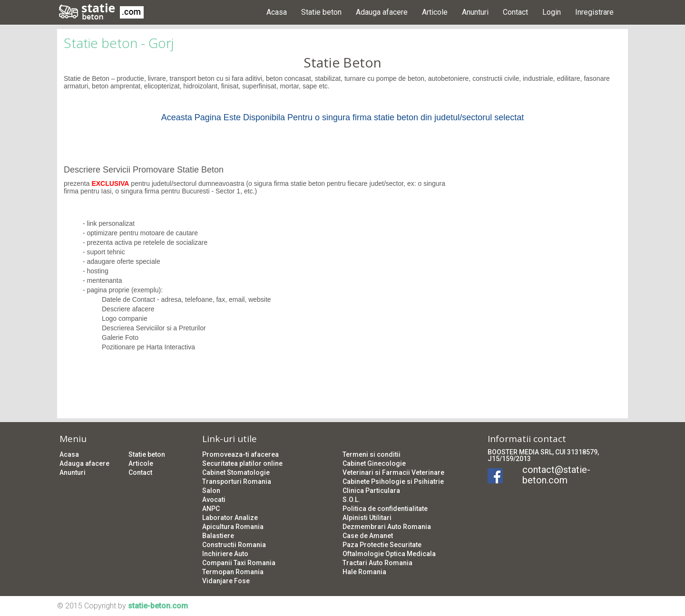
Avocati (214, 500)
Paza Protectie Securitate (382, 545)
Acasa (277, 12)
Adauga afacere (382, 12)
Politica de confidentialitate (385, 509)
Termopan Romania (233, 572)
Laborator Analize (230, 518)
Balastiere (218, 536)
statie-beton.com (158, 606)
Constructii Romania (234, 545)
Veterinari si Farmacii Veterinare (393, 472)
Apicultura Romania (233, 527)
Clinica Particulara (371, 491)
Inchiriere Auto (225, 554)
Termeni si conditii (372, 454)
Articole (435, 12)
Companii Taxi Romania (239, 563)
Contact (515, 12)
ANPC (211, 509)
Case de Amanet (368, 536)
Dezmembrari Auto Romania (387, 527)
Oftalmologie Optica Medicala (389, 554)
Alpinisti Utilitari (367, 518)
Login (552, 12)
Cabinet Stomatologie (236, 472)
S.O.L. (351, 500)
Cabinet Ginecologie (374, 463)
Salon (211, 491)
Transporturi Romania (237, 481)
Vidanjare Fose (226, 581)
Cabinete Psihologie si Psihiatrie (393, 481)
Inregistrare (594, 12)
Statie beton (321, 12)
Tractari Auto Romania (377, 563)
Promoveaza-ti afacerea (240, 454)
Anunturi (475, 12)
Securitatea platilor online (242, 463)
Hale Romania (364, 572)
